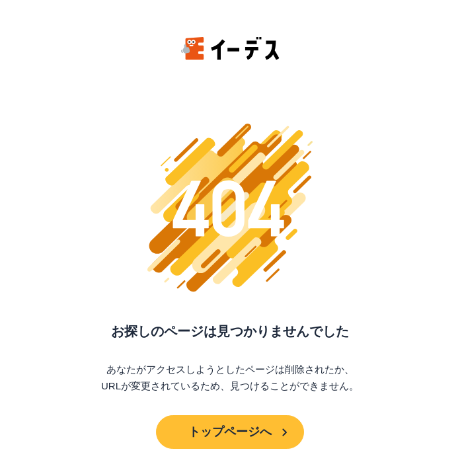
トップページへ (230, 432)
